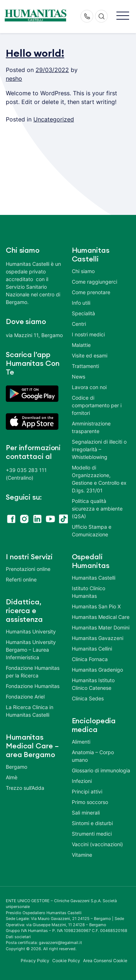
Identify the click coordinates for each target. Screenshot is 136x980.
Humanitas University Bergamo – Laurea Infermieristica (31, 650)
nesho (14, 79)
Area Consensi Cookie (105, 961)
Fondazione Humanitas (33, 686)
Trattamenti (85, 366)
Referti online (21, 579)
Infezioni (82, 781)
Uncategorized (54, 119)
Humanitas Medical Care (101, 617)
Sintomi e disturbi (92, 823)
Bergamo (17, 767)
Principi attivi (87, 791)
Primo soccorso (90, 802)
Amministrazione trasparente (91, 427)
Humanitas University (31, 631)
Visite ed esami (90, 355)
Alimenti (81, 742)
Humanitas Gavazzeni (98, 638)
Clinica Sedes (88, 698)
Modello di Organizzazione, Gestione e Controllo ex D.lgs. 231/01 (99, 479)
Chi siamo (83, 271)
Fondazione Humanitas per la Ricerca (33, 672)
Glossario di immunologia (101, 770)
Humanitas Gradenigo (97, 670)
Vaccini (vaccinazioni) (97, 844)
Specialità (83, 313)
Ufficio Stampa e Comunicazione (92, 531)
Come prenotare (91, 292)
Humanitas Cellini (92, 649)
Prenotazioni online (28, 569)
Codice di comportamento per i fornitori (97, 405)
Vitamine (82, 855)
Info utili (81, 303)
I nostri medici (88, 334)
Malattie (81, 345)
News (79, 377)
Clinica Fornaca (90, 659)
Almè (12, 777)
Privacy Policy (35, 961)
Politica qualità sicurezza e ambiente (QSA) (97, 509)
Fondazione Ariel (25, 697)
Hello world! (35, 53)
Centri (79, 324)
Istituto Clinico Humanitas (88, 592)
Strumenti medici (92, 834)
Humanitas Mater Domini (101, 627)
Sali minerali (86, 813)
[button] (123, 16)
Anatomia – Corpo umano (93, 756)
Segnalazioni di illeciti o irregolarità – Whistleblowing (99, 449)
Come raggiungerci (94, 282)
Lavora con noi (89, 387)
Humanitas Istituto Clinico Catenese (93, 684)
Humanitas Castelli (94, 578)
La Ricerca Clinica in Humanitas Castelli (30, 711)
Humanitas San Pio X (96, 606)
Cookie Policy (66, 961)
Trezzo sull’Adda (25, 788)
